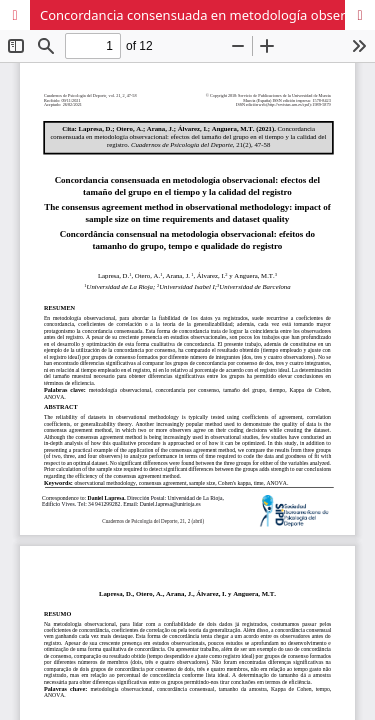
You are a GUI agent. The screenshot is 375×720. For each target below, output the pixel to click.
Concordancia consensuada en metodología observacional (207, 15)
